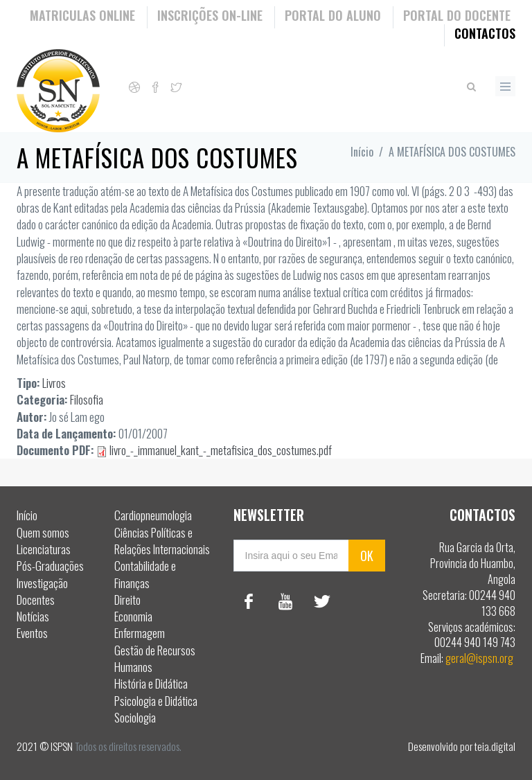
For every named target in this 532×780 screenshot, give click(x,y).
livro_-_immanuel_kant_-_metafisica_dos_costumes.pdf (221, 450)
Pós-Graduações (50, 566)
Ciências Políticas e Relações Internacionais (162, 541)
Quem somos (43, 532)
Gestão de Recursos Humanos (155, 658)
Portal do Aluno (333, 15)
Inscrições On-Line (210, 15)
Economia (133, 616)
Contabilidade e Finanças (145, 574)
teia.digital (495, 746)
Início (362, 152)
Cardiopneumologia (153, 515)
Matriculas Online (82, 15)
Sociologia (135, 717)
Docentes (36, 600)
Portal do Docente (457, 15)
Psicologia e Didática (156, 701)
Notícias (33, 616)
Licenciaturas (44, 549)
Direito (127, 600)
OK (367, 556)
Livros (54, 383)
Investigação (42, 583)
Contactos (485, 33)
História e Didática (151, 683)
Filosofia (87, 399)
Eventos (32, 633)
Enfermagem (140, 633)
